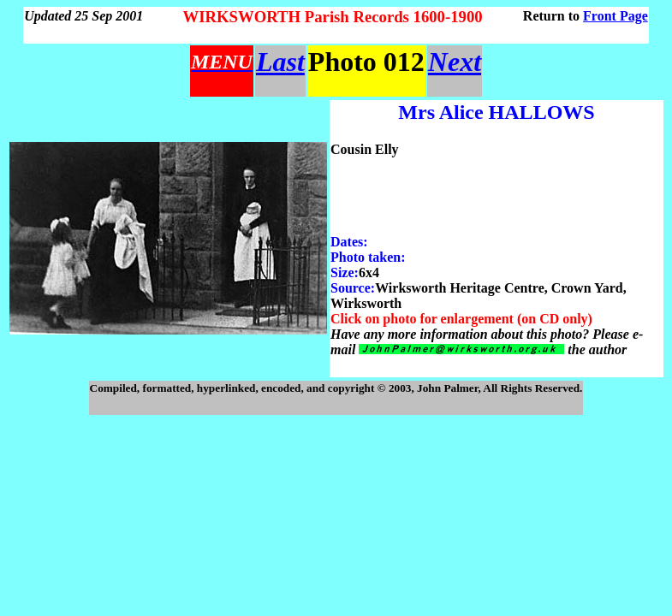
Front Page (616, 16)
